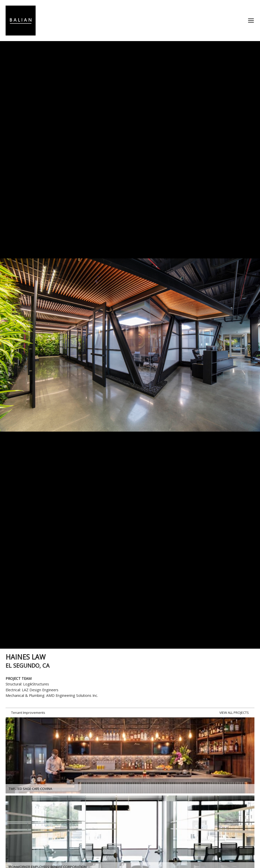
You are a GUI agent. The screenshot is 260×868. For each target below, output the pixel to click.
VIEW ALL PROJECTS (234, 713)
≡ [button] (251, 21)
